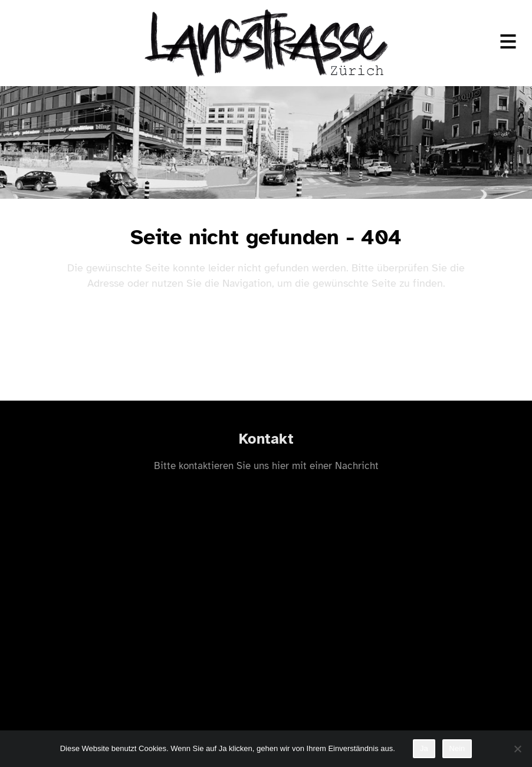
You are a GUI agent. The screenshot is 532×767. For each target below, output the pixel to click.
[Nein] (517, 749)
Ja (424, 748)
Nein (457, 748)
